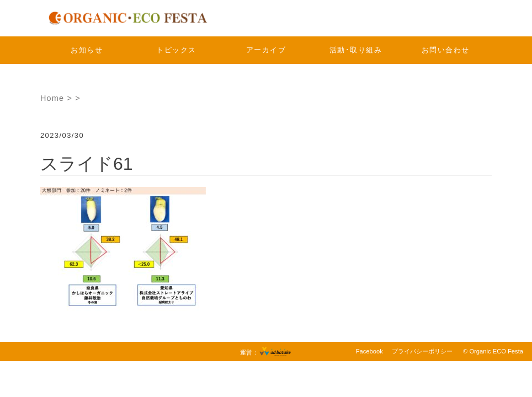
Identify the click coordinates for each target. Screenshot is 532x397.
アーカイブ (266, 50)
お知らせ (87, 50)
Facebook (369, 351)
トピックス (176, 50)
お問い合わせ (446, 50)
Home (52, 98)
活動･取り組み (356, 50)
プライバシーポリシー (422, 351)
